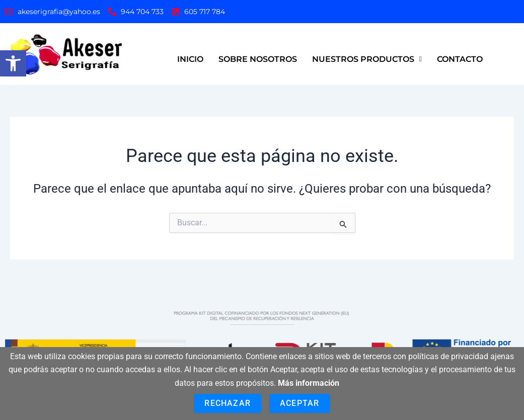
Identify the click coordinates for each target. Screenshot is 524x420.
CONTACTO (460, 59)
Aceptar (300, 403)
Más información (309, 383)
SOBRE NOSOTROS (258, 59)
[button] (13, 63)
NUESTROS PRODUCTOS (367, 59)
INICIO (190, 59)
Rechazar (228, 403)
